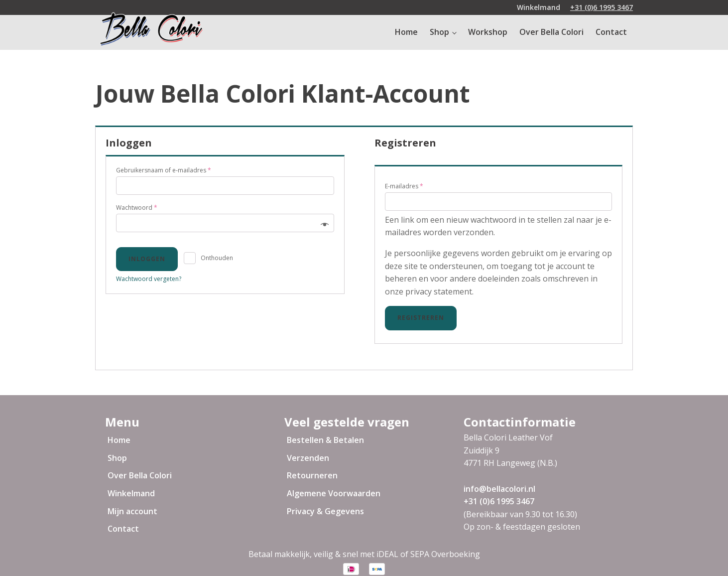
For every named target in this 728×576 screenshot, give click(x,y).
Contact (611, 32)
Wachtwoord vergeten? (149, 279)
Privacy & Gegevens (325, 511)
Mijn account (132, 511)
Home (406, 32)
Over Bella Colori (551, 32)
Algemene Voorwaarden (334, 493)
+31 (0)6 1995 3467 (602, 7)
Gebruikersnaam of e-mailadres (164, 170)
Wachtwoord (137, 208)
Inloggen (147, 259)
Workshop (488, 32)
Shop (439, 32)
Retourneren (312, 475)
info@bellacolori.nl (499, 489)
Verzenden (308, 458)
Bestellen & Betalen (325, 440)
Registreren (421, 318)
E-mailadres (404, 186)
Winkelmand (131, 493)
